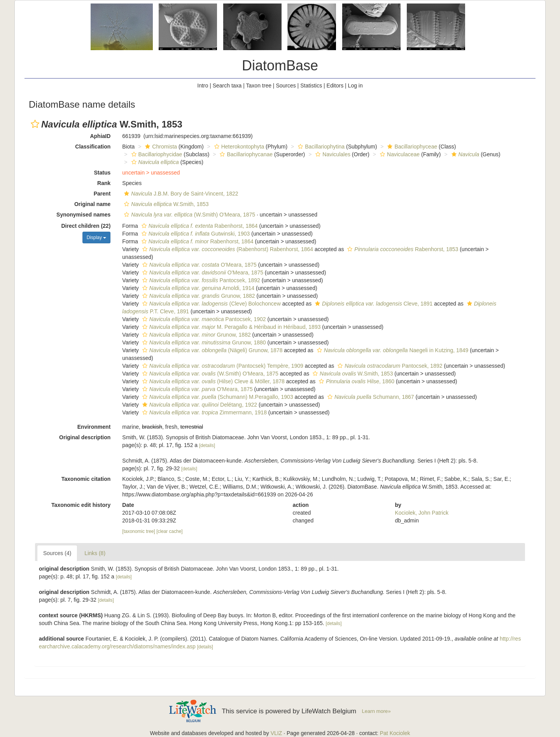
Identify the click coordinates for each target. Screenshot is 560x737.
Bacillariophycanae (245, 154)
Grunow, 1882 (198, 296)
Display (97, 238)
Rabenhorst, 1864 (199, 226)
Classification (93, 147)
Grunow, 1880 (203, 342)
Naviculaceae (399, 154)
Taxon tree (259, 86)
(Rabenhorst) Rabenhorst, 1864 (227, 249)
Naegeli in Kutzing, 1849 (392, 350)
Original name (92, 204)
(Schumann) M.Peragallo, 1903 (217, 397)
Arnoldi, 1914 (197, 288)
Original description (85, 437)
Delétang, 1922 (199, 405)
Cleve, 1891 (373, 304)
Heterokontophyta (238, 147)
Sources (286, 86)
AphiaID (100, 136)
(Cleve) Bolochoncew (211, 304)
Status (102, 173)
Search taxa (227, 86)
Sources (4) (57, 553)
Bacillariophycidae (156, 154)
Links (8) (95, 553)
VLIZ (276, 733)
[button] (35, 124)
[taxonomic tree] (139, 531)
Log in (355, 86)
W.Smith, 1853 (165, 204)
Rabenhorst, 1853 (402, 249)
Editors (335, 86)
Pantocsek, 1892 (200, 280)
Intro (203, 86)
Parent (102, 194)
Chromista (160, 147)
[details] (207, 445)
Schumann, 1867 (370, 397)
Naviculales (332, 154)
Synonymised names (83, 215)
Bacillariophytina (320, 147)
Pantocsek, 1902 (203, 319)
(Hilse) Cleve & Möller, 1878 (213, 381)
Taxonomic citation (86, 479)
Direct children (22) (86, 226)
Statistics (311, 86)
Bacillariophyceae (411, 147)
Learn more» (376, 711)
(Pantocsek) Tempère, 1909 (222, 366)
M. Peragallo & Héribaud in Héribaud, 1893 (231, 327)
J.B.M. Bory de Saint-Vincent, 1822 (180, 194)
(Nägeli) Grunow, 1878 (212, 350)
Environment (94, 427)
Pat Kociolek (395, 733)
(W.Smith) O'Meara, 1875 (189, 215)
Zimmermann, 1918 (204, 412)
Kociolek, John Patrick (422, 513)
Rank (104, 183)
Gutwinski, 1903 (195, 234)
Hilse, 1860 (356, 381)
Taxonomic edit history (81, 505)
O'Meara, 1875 (199, 265)
